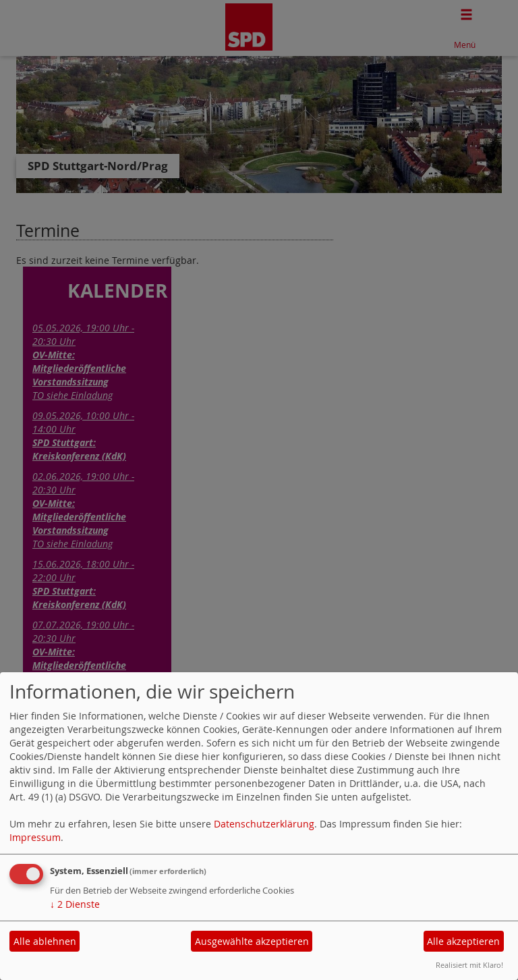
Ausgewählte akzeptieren (252, 941)
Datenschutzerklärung (264, 824)
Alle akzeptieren (463, 941)
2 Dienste (75, 904)
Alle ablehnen (45, 941)
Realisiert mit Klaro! (469, 965)
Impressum (35, 837)
